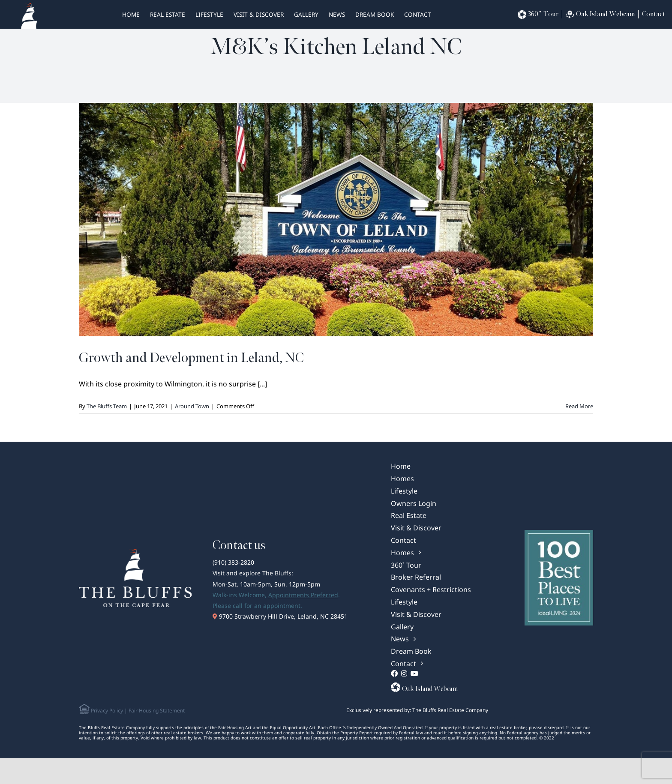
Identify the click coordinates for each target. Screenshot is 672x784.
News (337, 14)
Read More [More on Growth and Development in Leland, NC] (579, 406)
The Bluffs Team (107, 406)
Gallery (306, 14)
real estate (168, 14)
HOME (131, 14)
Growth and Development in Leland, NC (191, 358)
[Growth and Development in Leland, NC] (336, 220)
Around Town (192, 406)
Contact (418, 14)
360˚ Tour (538, 15)
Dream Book (375, 14)
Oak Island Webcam (600, 14)
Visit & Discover (259, 14)
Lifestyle (209, 14)
